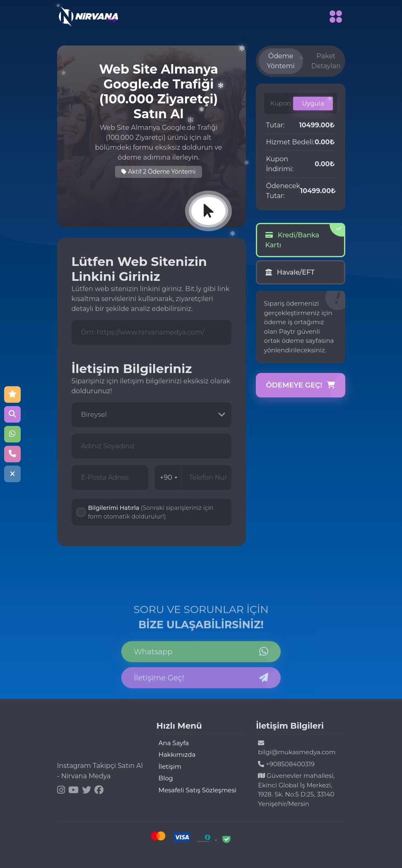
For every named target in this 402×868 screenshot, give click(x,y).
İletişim (170, 766)
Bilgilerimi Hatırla (151, 512)
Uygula (313, 103)
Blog (166, 778)
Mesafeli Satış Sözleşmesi (197, 790)
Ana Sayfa (174, 743)
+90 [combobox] (169, 477)
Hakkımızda (177, 754)
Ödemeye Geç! (301, 385)
